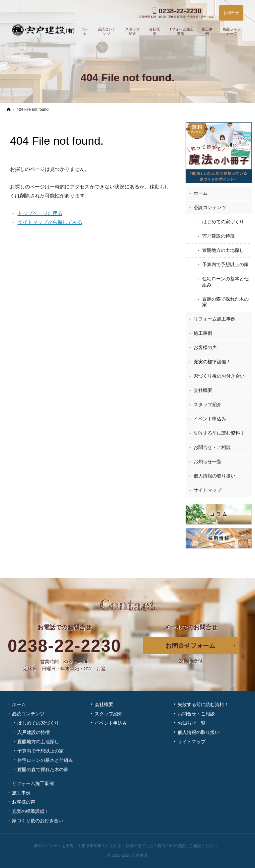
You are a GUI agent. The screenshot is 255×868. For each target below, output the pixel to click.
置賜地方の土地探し (223, 250)
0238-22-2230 (64, 646)
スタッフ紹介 (208, 404)
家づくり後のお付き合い (219, 376)
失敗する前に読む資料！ (219, 433)
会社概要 (203, 390)
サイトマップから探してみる (50, 222)
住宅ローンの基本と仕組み (225, 282)
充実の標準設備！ (212, 362)
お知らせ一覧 (208, 462)
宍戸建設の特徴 (218, 236)
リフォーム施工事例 (214, 319)
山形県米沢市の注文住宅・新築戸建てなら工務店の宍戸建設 (131, 846)
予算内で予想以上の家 (225, 264)
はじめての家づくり (223, 222)
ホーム (201, 193)
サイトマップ (208, 490)
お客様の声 (205, 347)
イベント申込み (210, 419)
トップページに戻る (40, 213)
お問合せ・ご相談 (212, 447)
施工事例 (203, 333)
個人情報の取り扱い (214, 476)
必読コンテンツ (210, 207)
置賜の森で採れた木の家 (225, 302)
